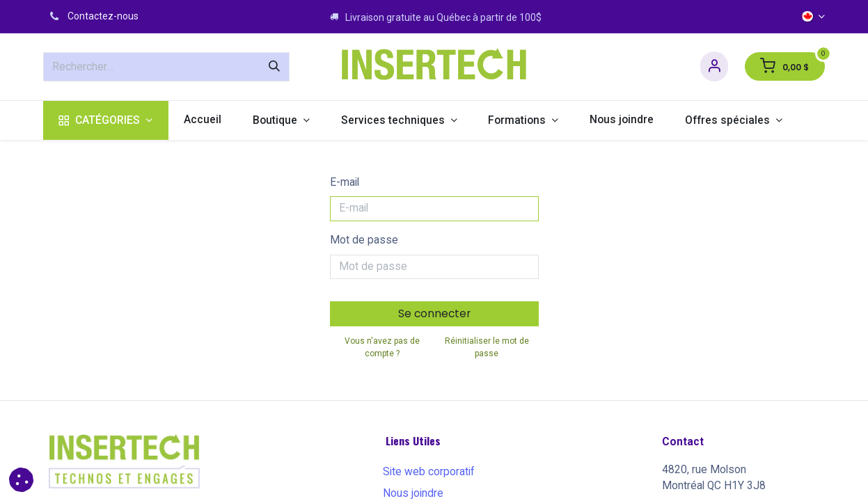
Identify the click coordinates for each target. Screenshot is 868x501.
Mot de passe (364, 240)
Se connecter (434, 313)
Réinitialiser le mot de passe (487, 347)
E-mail (345, 182)
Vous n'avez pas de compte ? (382, 347)
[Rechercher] (274, 67)
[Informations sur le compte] (714, 66)
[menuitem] (106, 120)
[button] (21, 480)
